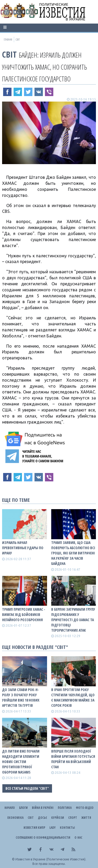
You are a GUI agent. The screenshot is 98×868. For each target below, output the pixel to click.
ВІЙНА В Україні (43, 808)
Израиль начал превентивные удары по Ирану (23, 548)
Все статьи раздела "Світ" (27, 788)
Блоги (23, 808)
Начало (10, 808)
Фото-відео (85, 808)
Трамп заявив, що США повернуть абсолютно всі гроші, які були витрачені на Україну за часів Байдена (73, 553)
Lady (53, 828)
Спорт (73, 818)
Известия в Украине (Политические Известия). (51, 859)
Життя (86, 818)
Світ (9, 54)
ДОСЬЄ (42, 818)
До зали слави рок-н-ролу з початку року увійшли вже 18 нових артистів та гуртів (21, 697)
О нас (78, 838)
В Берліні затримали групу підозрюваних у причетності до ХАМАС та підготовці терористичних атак (73, 620)
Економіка (15, 818)
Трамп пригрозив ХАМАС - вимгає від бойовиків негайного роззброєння (24, 614)
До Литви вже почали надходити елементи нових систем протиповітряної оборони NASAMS (21, 762)
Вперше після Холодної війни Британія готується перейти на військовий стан (73, 759)
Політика (65, 808)
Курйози (58, 818)
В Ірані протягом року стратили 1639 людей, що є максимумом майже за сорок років (73, 697)
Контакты (67, 828)
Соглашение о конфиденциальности (43, 838)
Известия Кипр (34, 828)
